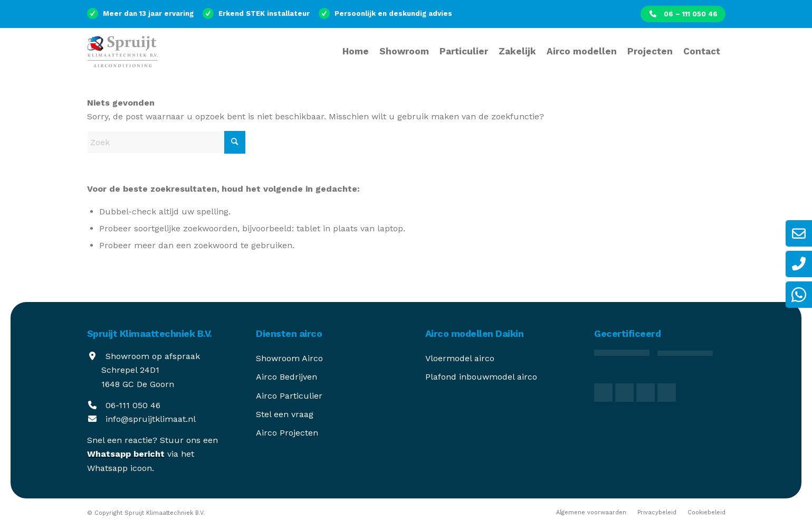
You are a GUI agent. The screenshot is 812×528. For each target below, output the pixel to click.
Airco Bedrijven (286, 377)
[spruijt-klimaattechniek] (127, 58)
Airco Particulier (289, 396)
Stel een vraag (285, 414)
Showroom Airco (289, 358)
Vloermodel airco (460, 358)
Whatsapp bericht (126, 454)
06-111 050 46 (133, 405)
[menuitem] (683, 14)
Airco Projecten (287, 433)
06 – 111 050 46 (683, 14)
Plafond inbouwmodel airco (481, 377)
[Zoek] (166, 142)
